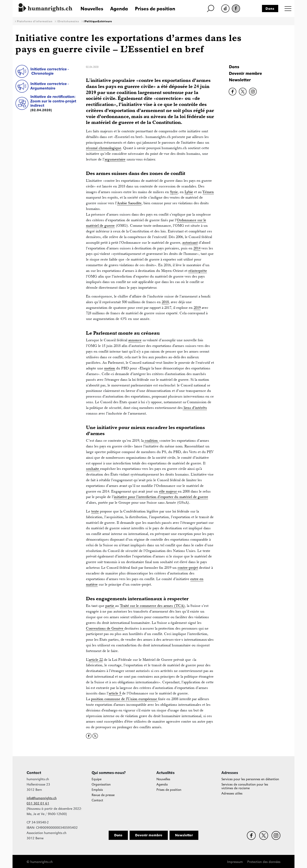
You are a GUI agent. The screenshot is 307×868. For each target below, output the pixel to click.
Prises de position (155, 9)
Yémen (208, 192)
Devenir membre (245, 73)
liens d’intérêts (195, 408)
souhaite (93, 469)
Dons (270, 9)
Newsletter (240, 80)
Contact (97, 800)
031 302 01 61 (38, 803)
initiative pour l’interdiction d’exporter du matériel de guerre (161, 497)
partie (110, 606)
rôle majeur (168, 491)
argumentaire (115, 159)
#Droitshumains (68, 21)
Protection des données (264, 862)
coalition (151, 440)
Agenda (119, 9)
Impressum (235, 862)
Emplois (97, 790)
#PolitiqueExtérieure (98, 21)
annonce (135, 340)
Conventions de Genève (105, 628)
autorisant (190, 242)
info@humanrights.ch (42, 798)
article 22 (96, 660)
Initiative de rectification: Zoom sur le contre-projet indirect (53, 101)
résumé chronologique (104, 148)
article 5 (115, 693)
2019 (197, 308)
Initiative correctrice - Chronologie (50, 71)
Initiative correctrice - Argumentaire (50, 86)
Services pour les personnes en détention (250, 779)
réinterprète (198, 271)
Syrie (174, 192)
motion (110, 368)
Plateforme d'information (35, 21)
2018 (165, 302)
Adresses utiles (232, 793)
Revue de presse (103, 795)
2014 (197, 248)
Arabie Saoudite (129, 203)
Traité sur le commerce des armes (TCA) (152, 606)
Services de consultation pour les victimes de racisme (245, 786)
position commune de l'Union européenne (125, 699)
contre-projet (188, 567)
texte (95, 511)
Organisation (101, 784)
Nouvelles (92, 9)
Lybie (189, 192)
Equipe (97, 779)
